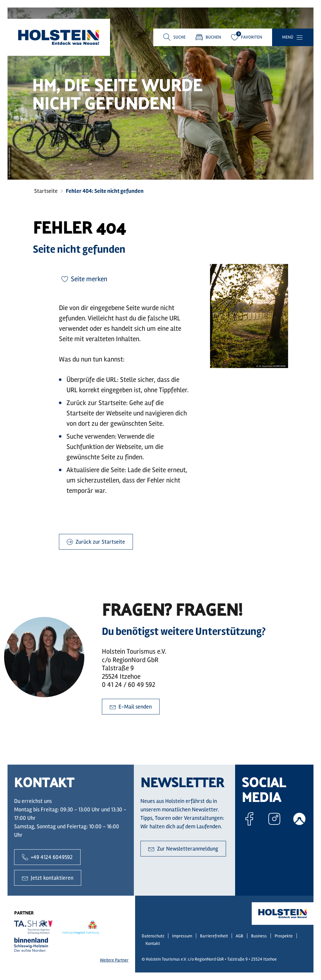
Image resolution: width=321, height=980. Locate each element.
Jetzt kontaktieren (48, 878)
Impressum (182, 936)
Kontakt (153, 943)
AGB (239, 936)
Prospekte (284, 936)
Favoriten (247, 37)
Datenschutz (153, 936)
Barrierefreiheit (214, 936)
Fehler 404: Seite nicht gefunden (105, 191)
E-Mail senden (131, 707)
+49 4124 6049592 (47, 857)
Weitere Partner (114, 960)
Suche (179, 37)
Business (259, 936)
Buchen (208, 37)
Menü (288, 37)
